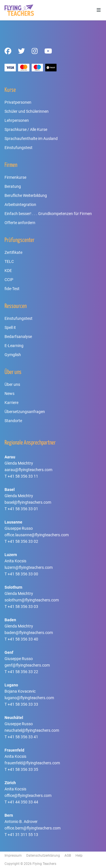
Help (79, 856)
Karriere (11, 403)
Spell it (10, 327)
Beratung (13, 186)
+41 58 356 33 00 (23, 574)
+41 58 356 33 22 (23, 672)
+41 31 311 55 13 (23, 835)
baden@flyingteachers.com (29, 633)
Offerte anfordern (20, 223)
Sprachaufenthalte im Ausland (31, 139)
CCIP (9, 280)
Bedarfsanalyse (18, 337)
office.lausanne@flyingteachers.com (37, 535)
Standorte (13, 421)
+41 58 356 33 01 (23, 509)
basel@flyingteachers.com (28, 502)
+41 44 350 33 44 (23, 802)
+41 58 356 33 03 (23, 607)
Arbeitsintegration (20, 205)
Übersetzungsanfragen (25, 412)
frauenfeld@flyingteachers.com (32, 763)
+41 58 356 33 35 (23, 769)
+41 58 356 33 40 (23, 639)
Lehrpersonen (17, 120)
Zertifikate (13, 252)
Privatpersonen (18, 102)
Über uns (12, 384)
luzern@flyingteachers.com (29, 567)
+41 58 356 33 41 (23, 737)
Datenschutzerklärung (43, 856)
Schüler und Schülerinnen (27, 111)
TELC (9, 261)
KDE (8, 271)
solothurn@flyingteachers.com (32, 600)
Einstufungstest (19, 148)
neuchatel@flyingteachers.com (32, 730)
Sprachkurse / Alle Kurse (26, 129)
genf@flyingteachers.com (27, 665)
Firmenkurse (15, 177)
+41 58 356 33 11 (23, 476)
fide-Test (12, 289)
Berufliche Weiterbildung (26, 195)
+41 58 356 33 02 (23, 541)
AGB (68, 856)
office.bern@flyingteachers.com (33, 828)
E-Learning (14, 346)
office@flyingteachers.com (28, 795)
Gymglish (13, 355)
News (9, 393)
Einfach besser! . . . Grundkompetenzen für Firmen (48, 214)
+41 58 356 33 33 (23, 704)
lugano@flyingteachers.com (29, 698)
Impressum (13, 856)
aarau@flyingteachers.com (28, 470)
